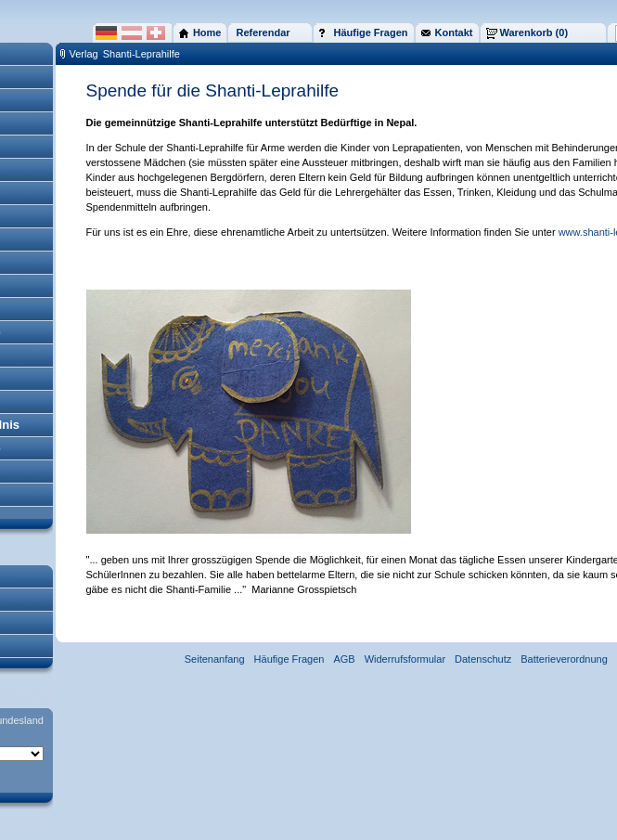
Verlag (84, 54)
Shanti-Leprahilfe (141, 54)
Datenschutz (483, 659)
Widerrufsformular (405, 659)
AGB (344, 659)
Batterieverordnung (564, 659)
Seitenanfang (215, 659)
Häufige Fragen (289, 659)
